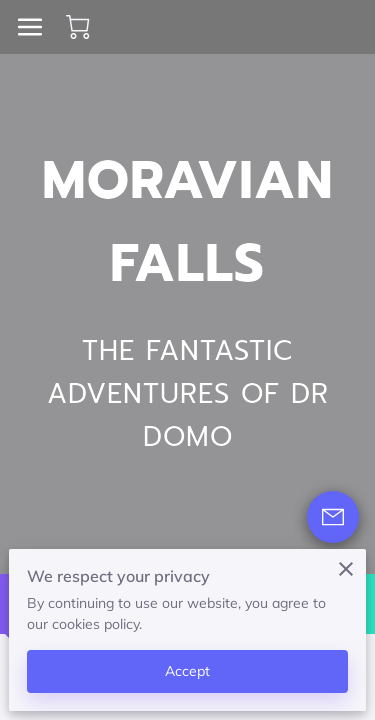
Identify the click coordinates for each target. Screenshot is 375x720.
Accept (188, 671)
